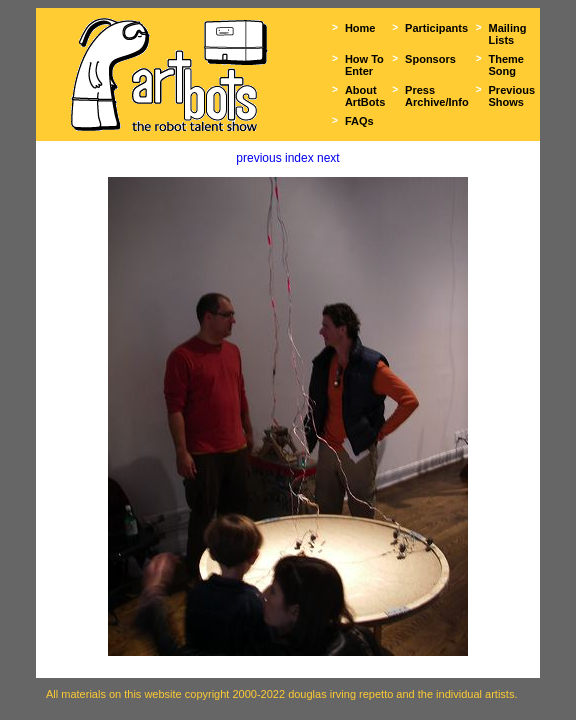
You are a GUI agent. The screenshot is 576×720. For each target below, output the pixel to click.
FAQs (359, 121)
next (328, 158)
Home (360, 28)
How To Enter (364, 65)
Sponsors (430, 59)
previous (258, 158)
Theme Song (506, 65)
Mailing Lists (508, 34)
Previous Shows (512, 96)
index (299, 158)
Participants (436, 28)
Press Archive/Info (437, 96)
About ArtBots (365, 96)
